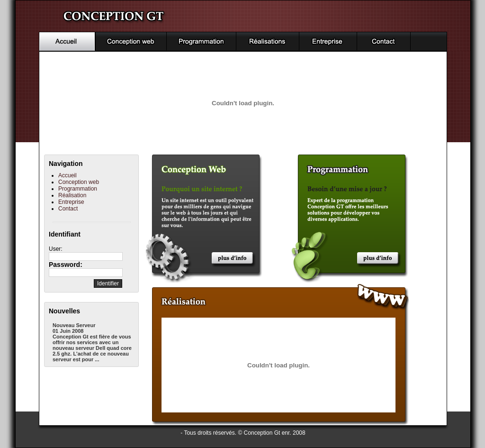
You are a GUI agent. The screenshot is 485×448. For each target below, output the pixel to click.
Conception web (79, 182)
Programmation (78, 189)
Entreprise (71, 202)
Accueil (67, 175)
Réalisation (72, 195)
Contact (68, 209)
